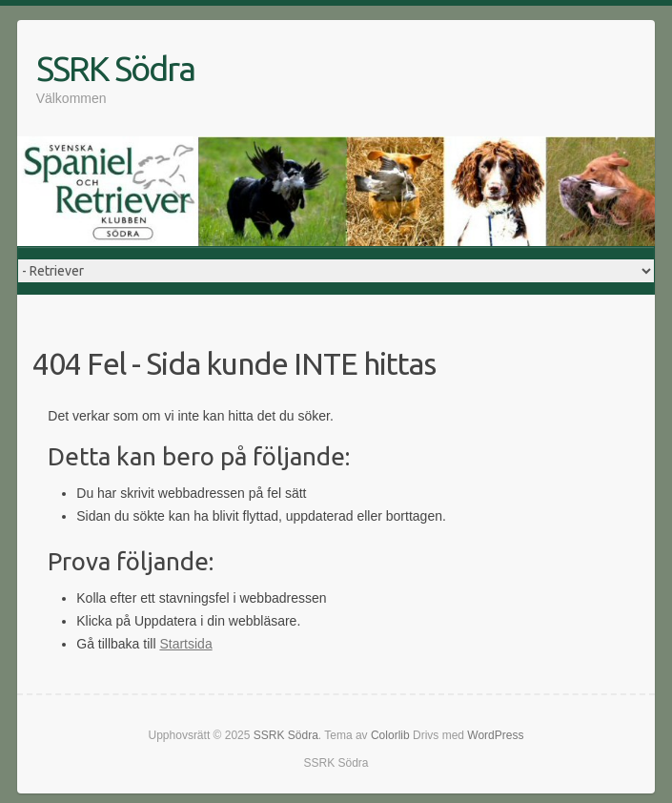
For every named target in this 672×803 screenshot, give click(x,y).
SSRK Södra (115, 68)
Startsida (185, 644)
